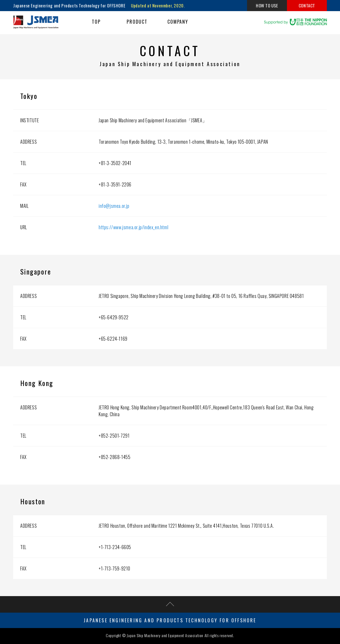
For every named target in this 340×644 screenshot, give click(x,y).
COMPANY (178, 22)
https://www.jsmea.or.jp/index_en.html (133, 227)
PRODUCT (137, 22)
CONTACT (307, 5)
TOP (96, 22)
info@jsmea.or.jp (114, 206)
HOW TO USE (267, 5)
